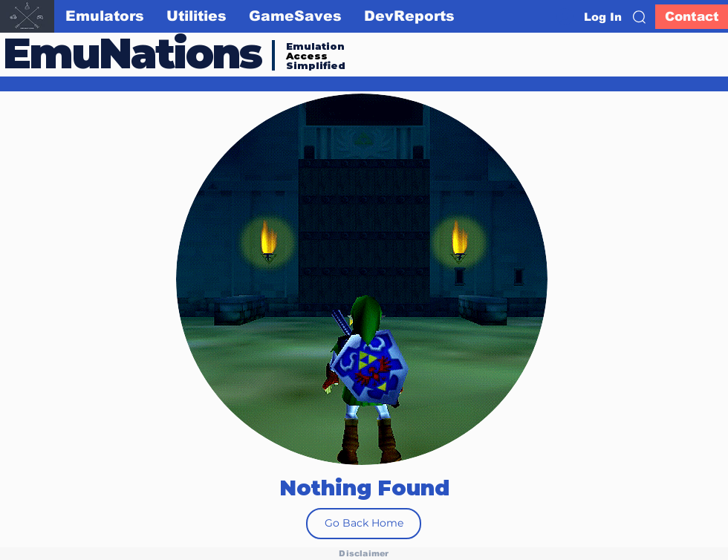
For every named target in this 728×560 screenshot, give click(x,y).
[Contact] (692, 17)
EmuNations (132, 53)
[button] (639, 17)
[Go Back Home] (364, 524)
